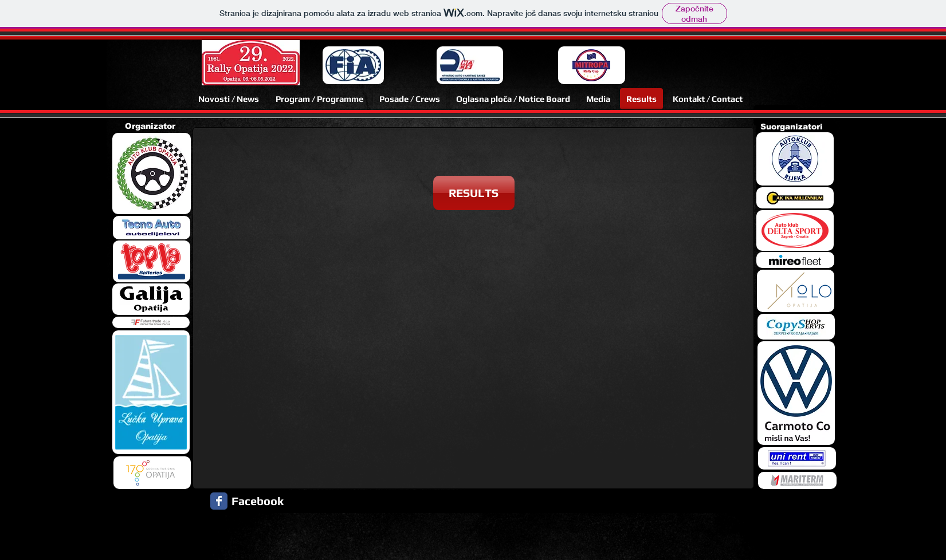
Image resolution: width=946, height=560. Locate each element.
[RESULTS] (474, 193)
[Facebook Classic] (219, 501)
